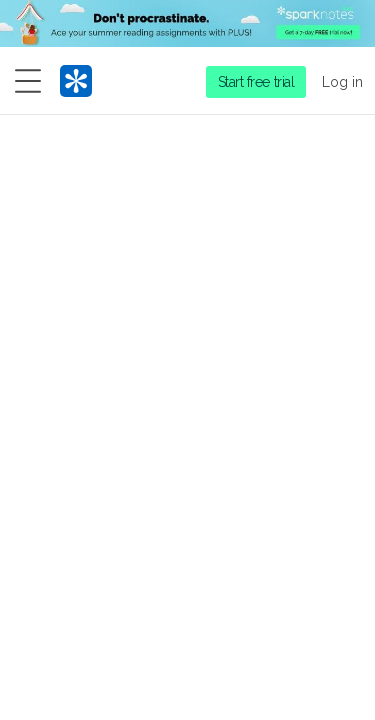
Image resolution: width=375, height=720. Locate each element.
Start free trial (256, 82)
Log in (342, 82)
